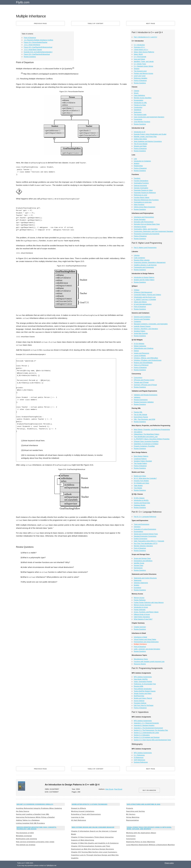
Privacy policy (169, 863)
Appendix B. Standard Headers (144, 725)
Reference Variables (141, 78)
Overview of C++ (139, 47)
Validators (137, 397)
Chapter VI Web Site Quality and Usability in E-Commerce (95, 843)
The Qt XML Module (141, 415)
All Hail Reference (79, 820)
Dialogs (136, 351)
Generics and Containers (142, 317)
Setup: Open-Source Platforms (144, 52)
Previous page (40, 23)
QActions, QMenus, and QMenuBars (146, 358)
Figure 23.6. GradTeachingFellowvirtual (37, 54)
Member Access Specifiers (143, 98)
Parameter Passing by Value (143, 190)
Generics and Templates (142, 319)
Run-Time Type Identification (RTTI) (146, 543)
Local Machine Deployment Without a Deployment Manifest (150, 845)
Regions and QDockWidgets (143, 363)
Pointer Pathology (140, 600)
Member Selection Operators (143, 546)
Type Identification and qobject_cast (146, 437)
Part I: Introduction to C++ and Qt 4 (145, 37)
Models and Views (140, 476)
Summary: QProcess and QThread (145, 385)
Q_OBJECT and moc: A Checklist (145, 300)
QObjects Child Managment (143, 292)
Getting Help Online (140, 139)
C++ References (139, 755)
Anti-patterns (138, 432)
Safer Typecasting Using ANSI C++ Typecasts (149, 541)
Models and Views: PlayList (143, 698)
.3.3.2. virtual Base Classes (33, 50)
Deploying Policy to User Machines (141, 842)
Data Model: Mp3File (141, 679)
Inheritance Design (140, 227)
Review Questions (30, 57)
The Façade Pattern (140, 463)
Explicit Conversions (141, 539)
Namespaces (138, 568)
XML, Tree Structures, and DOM (144, 419)
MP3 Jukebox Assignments (143, 677)
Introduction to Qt (140, 132)
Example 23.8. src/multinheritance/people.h (38, 52)
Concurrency (138, 378)
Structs (136, 93)
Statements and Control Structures (145, 578)
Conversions (138, 119)
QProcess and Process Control (144, 380)
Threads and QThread (141, 382)
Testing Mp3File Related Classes (145, 691)
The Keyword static (140, 115)
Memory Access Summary (143, 605)
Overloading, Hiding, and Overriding (146, 229)
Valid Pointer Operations (142, 617)
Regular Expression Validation (144, 402)
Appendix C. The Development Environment (148, 728)
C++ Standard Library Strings (143, 66)
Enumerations (138, 532)
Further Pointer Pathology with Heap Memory (149, 603)
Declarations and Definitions (143, 561)
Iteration (137, 585)
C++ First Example (140, 57)
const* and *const (140, 76)
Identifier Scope (139, 563)
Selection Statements (141, 583)
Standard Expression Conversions (145, 536)
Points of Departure (140, 81)
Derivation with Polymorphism (144, 222)
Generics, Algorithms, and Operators (146, 329)
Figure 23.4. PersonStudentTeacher (36, 42)
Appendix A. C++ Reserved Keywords (146, 723)
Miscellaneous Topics (141, 659)
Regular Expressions (141, 400)
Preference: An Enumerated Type (145, 684)
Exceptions (138, 588)
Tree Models (138, 488)
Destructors (138, 112)
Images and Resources (142, 353)
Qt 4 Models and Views (142, 483)
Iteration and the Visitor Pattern (144, 280)
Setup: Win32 (138, 54)
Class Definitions (139, 95)
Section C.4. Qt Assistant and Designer (147, 737)
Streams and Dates (140, 146)
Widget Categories (140, 346)
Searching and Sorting (135, 811)
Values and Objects (140, 302)
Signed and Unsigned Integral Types (146, 534)
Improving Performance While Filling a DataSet (35, 817)
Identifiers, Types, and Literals (144, 62)
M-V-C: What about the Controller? (145, 478)
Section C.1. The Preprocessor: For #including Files (151, 730)
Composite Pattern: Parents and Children (147, 295)
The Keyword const (140, 71)
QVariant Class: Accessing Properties (146, 441)
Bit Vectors (131, 814)
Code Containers (139, 258)
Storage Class (139, 565)
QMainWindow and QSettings (144, 348)
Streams (137, 69)
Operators (137, 527)
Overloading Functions (141, 183)
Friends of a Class (140, 105)
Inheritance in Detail (140, 637)
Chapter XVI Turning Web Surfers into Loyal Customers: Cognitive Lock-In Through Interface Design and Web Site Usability (95, 855)
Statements (138, 580)
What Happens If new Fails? (143, 619)
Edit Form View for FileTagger (144, 705)
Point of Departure (30, 38)
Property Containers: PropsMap (144, 446)
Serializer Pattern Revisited (143, 461)
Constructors (138, 107)
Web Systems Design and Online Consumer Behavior (93, 827)
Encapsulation (139, 100)
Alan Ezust (109, 789)
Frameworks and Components (144, 267)
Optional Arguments (140, 186)
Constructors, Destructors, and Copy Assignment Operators (153, 231)
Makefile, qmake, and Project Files (145, 137)
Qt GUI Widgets (139, 344)
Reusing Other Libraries (142, 260)
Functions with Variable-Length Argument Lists (149, 662)
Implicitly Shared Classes (142, 326)
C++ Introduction (139, 45)
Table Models (138, 486)
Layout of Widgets (140, 356)
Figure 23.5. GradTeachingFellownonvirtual (38, 47)
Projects (130, 808)
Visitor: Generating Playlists (143, 682)
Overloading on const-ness (143, 202)
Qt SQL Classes (139, 498)
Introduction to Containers (142, 161)
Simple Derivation (140, 219)
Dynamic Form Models (141, 481)
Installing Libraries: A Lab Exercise (145, 265)
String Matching (133, 817)
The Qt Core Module (141, 144)
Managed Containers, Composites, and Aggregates (151, 324)
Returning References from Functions (146, 200)
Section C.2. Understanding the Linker (146, 733)
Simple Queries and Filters (143, 694)
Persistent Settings (140, 703)
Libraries (137, 255)
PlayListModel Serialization (143, 689)
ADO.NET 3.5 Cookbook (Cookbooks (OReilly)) (35, 804)
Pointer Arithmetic (140, 610)
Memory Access (139, 598)
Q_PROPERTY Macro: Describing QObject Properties (152, 439)
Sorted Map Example (141, 333)
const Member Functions (142, 122)
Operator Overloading (141, 188)
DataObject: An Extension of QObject (146, 444)
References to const (141, 195)
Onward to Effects (79, 808)
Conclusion (131, 836)
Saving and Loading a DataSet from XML (33, 814)
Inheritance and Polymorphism (144, 217)
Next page (151, 23)
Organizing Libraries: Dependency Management (150, 262)
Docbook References (141, 762)
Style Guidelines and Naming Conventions (148, 141)
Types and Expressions (142, 524)
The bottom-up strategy (26, 845)
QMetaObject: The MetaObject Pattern (147, 434)
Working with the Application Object (141, 833)
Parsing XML (138, 412)
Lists (135, 159)
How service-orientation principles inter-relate (35, 842)
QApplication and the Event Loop (145, 297)
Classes (137, 91)
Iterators (137, 163)
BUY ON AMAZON (149, 790)
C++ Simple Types (140, 64)
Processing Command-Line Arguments (147, 234)
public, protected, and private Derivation (147, 649)
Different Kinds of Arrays (142, 614)
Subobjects (138, 110)
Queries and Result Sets (142, 503)
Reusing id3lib (139, 686)
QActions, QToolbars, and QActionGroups (148, 360)
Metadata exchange (24, 836)
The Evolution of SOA (25, 833)
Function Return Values (142, 197)
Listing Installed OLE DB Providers (30, 823)
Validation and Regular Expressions (146, 395)
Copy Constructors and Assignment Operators (149, 117)
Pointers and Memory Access (143, 73)
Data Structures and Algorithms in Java (143, 804)
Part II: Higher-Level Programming (145, 248)
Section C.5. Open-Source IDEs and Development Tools (152, 740)
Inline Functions (139, 205)
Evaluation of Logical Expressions (145, 529)
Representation (132, 820)
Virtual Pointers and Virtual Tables (145, 639)
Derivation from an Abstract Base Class (147, 224)
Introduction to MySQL (141, 500)
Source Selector (139, 701)
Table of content (95, 23)
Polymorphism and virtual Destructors (146, 642)
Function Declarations (141, 181)
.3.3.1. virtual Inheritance (32, 45)
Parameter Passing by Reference (145, 193)
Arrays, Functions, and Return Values (146, 612)
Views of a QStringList (141, 365)
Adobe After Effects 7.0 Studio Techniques (90, 804)
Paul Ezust (118, 789)
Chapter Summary (140, 627)
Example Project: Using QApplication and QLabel (150, 134)
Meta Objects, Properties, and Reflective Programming (152, 430)
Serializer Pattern (140, 331)
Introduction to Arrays (141, 607)
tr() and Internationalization (143, 304)
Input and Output (139, 59)
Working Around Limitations (83, 811)
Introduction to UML (140, 103)
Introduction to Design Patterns (144, 277)
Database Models (140, 505)
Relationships (138, 166)
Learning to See (78, 817)
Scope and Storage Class (142, 558)
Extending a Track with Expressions (86, 814)
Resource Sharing (140, 664)
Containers (137, 322)
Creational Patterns (140, 459)
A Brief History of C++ (141, 50)
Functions (137, 178)
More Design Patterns (141, 456)
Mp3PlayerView (139, 696)
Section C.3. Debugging (142, 735)
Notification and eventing (26, 839)
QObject (137, 290)
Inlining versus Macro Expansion (145, 207)
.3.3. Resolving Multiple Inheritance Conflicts (38, 40)
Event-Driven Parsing (141, 417)
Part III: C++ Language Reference (145, 517)
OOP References (140, 760)
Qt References (139, 758)
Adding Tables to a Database (28, 820)
